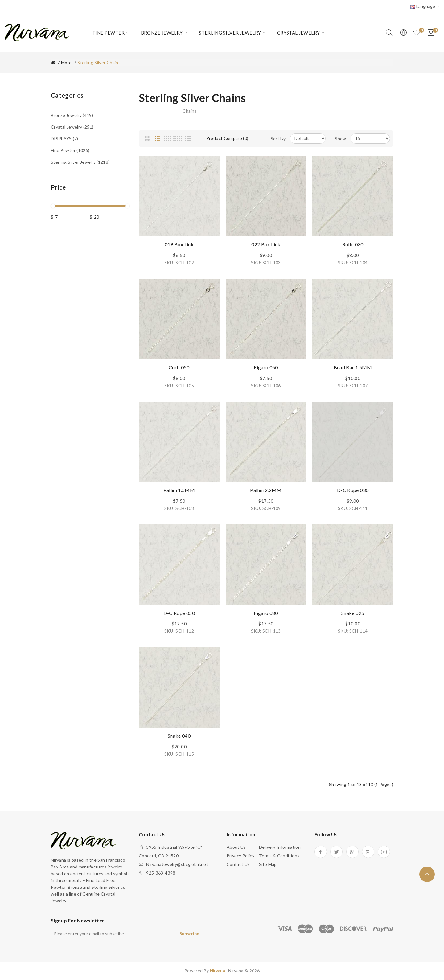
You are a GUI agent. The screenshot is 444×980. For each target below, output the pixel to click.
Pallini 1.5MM (179, 490)
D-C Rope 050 (179, 613)
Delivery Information (280, 847)
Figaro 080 (266, 613)
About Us (236, 847)
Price (58, 187)
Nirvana (218, 971)
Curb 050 (179, 367)
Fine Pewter (70, 150)
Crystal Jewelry (72, 127)
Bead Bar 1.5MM (353, 367)
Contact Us (238, 864)
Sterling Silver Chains (99, 62)
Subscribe (189, 934)
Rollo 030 (353, 244)
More (66, 62)
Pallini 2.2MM (266, 490)
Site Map (268, 864)
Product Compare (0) (227, 138)
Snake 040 (179, 736)
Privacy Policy (240, 856)
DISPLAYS (64, 139)
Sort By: (279, 139)
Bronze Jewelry (72, 115)
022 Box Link (266, 244)
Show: (341, 139)
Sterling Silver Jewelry (80, 162)
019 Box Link (179, 244)
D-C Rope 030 (353, 490)
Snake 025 (353, 613)
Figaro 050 (266, 367)
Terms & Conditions (279, 856)
